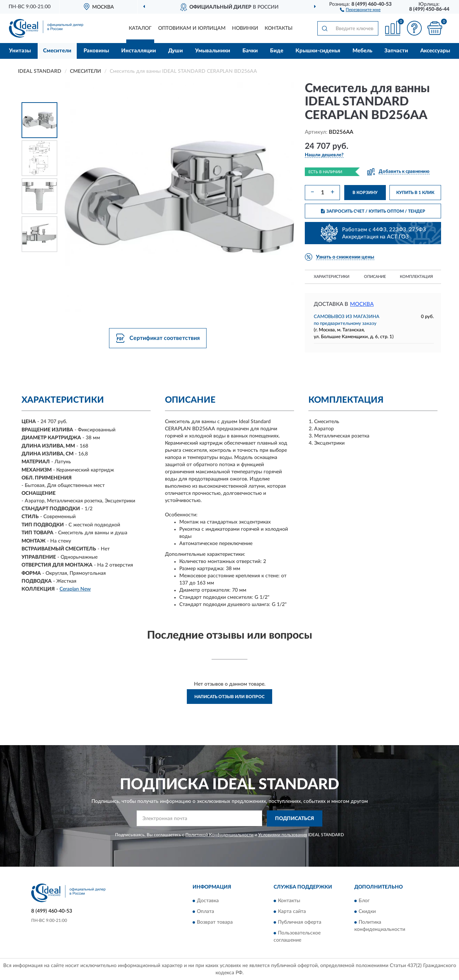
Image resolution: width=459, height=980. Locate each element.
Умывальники (213, 51)
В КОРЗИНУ (365, 193)
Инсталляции (139, 51)
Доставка (208, 901)
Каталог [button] (140, 28)
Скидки (367, 912)
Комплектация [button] (416, 277)
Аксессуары (435, 51)
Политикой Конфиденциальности (219, 835)
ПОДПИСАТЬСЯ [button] (295, 819)
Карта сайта (292, 912)
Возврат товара (215, 923)
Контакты (279, 28)
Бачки (250, 51)
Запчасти (396, 51)
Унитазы (20, 51)
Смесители (57, 51)
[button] (360, 9)
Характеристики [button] (332, 277)
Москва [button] (362, 304)
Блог (364, 901)
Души (176, 51)
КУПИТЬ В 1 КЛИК (415, 193)
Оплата (205, 912)
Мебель (362, 51)
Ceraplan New (75, 589)
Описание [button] (375, 277)
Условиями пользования (283, 835)
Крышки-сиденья (318, 51)
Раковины (96, 51)
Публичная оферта (300, 923)
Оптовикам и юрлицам (192, 28)
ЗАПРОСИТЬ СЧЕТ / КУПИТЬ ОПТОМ (373, 211)
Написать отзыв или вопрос (229, 697)
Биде (277, 51)
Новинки (245, 28)
